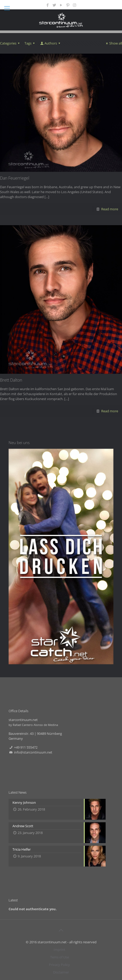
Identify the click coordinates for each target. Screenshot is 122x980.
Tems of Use (60, 957)
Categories (11, 43)
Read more (110, 209)
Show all (113, 43)
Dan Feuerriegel (15, 178)
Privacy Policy (59, 965)
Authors (50, 43)
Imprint (59, 950)
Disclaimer (61, 972)
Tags (30, 43)
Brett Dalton (11, 380)
